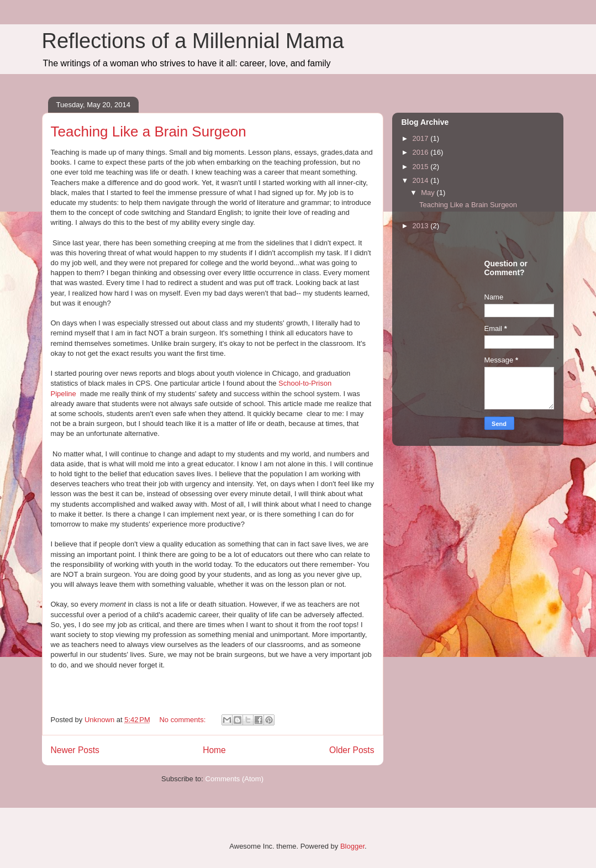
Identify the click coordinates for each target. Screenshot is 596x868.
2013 (422, 226)
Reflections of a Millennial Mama (193, 41)
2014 (422, 180)
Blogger (352, 846)
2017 (422, 138)
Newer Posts (75, 750)
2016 (422, 152)
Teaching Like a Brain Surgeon (149, 131)
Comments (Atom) (234, 779)
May (429, 193)
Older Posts (352, 750)
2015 (422, 167)
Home (214, 750)
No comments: (183, 720)
